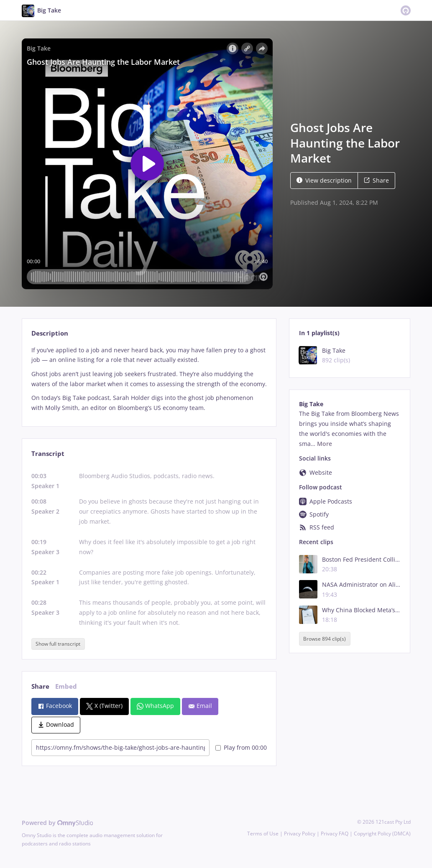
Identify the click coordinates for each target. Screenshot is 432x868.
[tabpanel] (149, 379)
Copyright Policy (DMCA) (382, 834)
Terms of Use (263, 834)
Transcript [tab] (48, 454)
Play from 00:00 (241, 747)
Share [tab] (40, 686)
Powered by (58, 823)
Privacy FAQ (335, 834)
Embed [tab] (66, 686)
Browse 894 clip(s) (325, 639)
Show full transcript (58, 644)
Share (376, 180)
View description (324, 180)
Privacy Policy (300, 834)
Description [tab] (50, 333)
